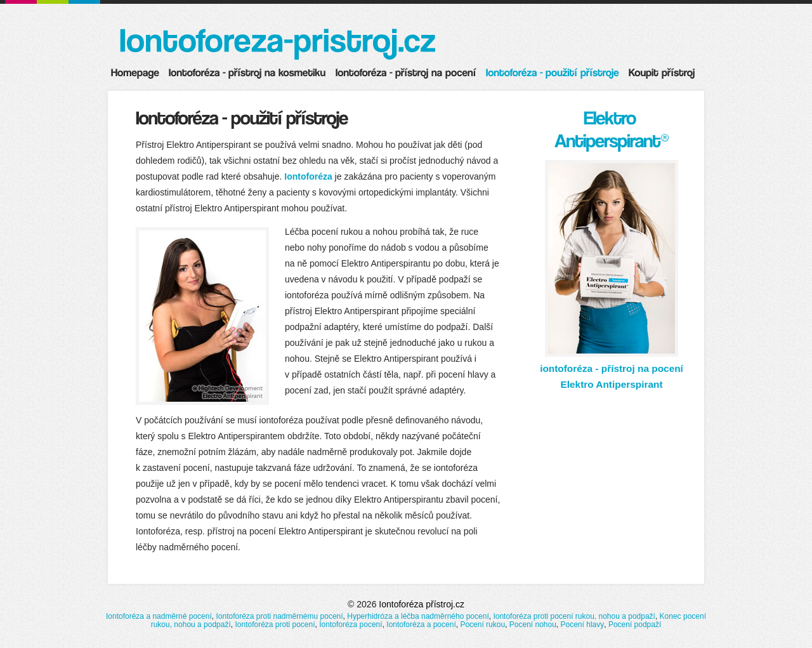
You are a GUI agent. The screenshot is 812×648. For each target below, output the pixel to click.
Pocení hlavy (583, 625)
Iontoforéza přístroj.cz (422, 604)
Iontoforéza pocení (350, 625)
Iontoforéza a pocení (421, 625)
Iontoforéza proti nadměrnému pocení (279, 616)
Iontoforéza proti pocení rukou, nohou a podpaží (574, 616)
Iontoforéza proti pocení (275, 625)
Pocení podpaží (635, 625)
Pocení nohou (533, 625)
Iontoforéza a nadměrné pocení (159, 616)
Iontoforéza (308, 176)
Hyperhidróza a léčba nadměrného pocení (418, 616)
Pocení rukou (482, 625)
